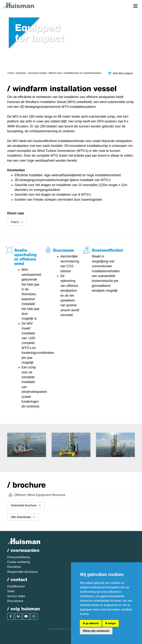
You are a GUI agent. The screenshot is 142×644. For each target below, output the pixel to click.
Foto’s (17, 222)
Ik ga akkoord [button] (91, 623)
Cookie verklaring (19, 562)
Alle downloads (23, 517)
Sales (11, 591)
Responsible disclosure (22, 572)
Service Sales (16, 596)
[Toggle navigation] (135, 6)
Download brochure (26, 505)
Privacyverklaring (18, 557)
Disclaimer (14, 567)
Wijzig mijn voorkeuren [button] (96, 631)
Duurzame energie (37, 73)
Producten (21, 73)
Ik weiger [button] (110, 623)
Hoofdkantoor (16, 586)
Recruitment (15, 601)
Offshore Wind (55, 73)
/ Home (11, 73)
